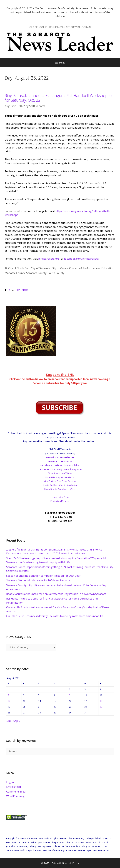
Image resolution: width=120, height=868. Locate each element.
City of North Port (19, 268)
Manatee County (15, 273)
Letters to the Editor (60, 497)
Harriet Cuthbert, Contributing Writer (60, 485)
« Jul (9, 721)
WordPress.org (15, 796)
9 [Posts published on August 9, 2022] (70, 695)
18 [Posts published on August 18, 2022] (101, 701)
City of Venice (60, 268)
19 (18, 290)
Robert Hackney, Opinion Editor (60, 477)
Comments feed (16, 792)
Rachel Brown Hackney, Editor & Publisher (60, 465)
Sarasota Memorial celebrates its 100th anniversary (38, 580)
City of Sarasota (41, 268)
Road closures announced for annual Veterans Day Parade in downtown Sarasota (56, 594)
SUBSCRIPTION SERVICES (60, 461)
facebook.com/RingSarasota (81, 259)
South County (56, 273)
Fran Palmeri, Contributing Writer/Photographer (60, 469)
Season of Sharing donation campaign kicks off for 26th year (43, 576)
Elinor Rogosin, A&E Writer (60, 473)
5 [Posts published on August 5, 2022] (8, 695)
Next (26, 290)
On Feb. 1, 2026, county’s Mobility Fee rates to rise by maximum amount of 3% (55, 616)
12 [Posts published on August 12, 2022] (9, 701)
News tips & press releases (60, 457)
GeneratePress (70, 863)
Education (108, 268)
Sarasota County (36, 273)
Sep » (17, 721)
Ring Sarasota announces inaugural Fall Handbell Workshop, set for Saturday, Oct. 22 (60, 98)
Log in (10, 782)
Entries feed (14, 787)
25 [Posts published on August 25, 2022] (101, 707)
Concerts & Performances (85, 268)
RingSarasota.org (49, 259)
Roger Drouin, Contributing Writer (60, 489)
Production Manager (60, 501)
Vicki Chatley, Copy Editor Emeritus (60, 481)
